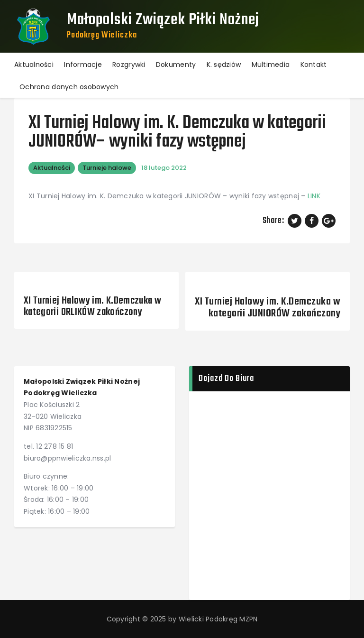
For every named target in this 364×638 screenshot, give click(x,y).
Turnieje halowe (107, 168)
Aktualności (52, 168)
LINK (314, 196)
